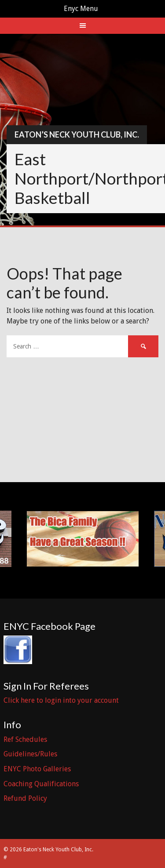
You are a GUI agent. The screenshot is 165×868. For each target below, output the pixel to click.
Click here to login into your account (61, 700)
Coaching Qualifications (41, 784)
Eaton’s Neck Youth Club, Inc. (77, 134)
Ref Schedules (25, 739)
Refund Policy (25, 798)
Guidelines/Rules (30, 754)
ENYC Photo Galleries (37, 769)
